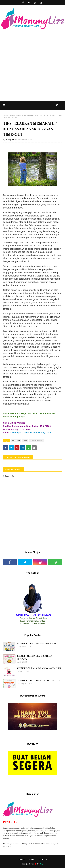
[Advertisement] (32, 67)
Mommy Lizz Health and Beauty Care (31, 433)
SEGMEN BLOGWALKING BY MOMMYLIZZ (37, 643)
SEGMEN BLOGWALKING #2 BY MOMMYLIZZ (39, 680)
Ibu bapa (16, 441)
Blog (41, 864)
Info (25, 441)
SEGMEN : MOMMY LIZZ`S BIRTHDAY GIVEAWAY (35, 657)
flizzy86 (10, 140)
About (31, 859)
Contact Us (42, 859)
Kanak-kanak (16, 116)
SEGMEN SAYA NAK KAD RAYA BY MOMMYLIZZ (39, 668)
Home (6, 116)
